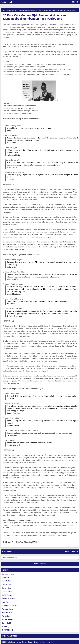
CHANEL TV (7, 584)
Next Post (8, 551)
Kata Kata (6, 602)
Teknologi (6, 627)
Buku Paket (6, 581)
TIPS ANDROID (8, 630)
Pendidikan (6, 616)
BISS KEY (6, 577)
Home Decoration (9, 598)
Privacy (31, 642)
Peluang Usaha (8, 612)
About (19, 642)
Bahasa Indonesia (9, 574)
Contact (24, 642)
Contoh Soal (7, 588)
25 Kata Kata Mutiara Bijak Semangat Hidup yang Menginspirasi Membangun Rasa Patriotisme (35, 17)
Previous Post (70, 551)
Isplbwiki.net (6, 2)
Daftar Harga (7, 595)
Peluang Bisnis (8, 609)
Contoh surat (7, 591)
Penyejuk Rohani (8, 620)
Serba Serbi (6, 623)
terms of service (48, 642)
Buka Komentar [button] (40, 564)
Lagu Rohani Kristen (10, 606)
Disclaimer (38, 642)
